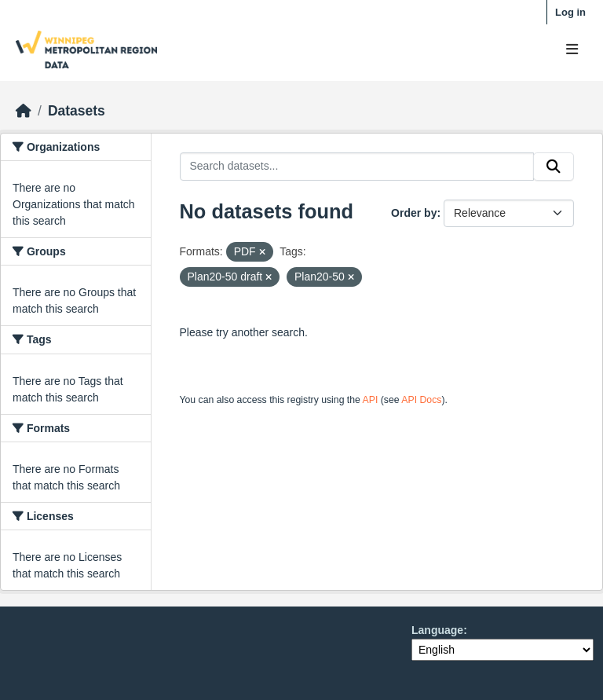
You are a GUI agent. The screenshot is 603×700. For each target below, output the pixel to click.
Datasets (77, 111)
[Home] (24, 111)
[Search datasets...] (357, 167)
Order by (414, 213)
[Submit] (554, 167)
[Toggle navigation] (572, 50)
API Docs (421, 400)
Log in (570, 12)
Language (437, 630)
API (371, 400)
